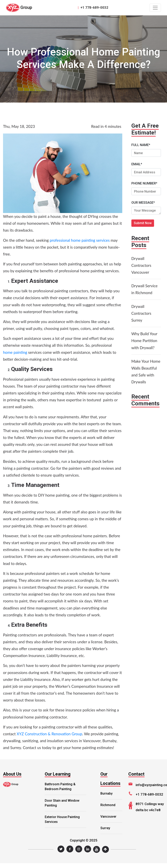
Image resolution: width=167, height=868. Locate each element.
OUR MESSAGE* (143, 203)
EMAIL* (137, 164)
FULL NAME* (141, 145)
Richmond (108, 805)
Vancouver (108, 817)
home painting (15, 352)
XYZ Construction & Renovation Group (49, 734)
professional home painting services (80, 240)
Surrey (105, 828)
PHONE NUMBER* (144, 183)
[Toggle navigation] (155, 8)
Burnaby (106, 793)
